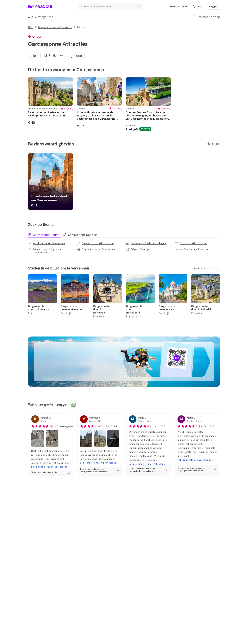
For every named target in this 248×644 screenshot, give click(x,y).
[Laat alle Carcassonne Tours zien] (192, 249)
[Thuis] (31, 27)
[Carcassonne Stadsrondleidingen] (146, 243)
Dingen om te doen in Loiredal (201, 308)
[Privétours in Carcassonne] (191, 243)
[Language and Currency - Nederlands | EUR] (178, 6)
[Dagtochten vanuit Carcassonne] (96, 249)
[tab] (46, 235)
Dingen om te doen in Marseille (71, 308)
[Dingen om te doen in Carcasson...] (55, 27)
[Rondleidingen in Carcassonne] (95, 243)
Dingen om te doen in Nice (167, 308)
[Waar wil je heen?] (110, 6)
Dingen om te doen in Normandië (134, 309)
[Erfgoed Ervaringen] (138, 249)
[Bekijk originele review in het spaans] (49, 467)
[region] (124, 56)
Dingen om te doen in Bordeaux (101, 309)
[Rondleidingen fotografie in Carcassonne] (51, 251)
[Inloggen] (213, 6)
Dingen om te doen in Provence (39, 308)
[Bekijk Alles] (200, 268)
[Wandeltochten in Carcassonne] (47, 243)
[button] (197, 6)
